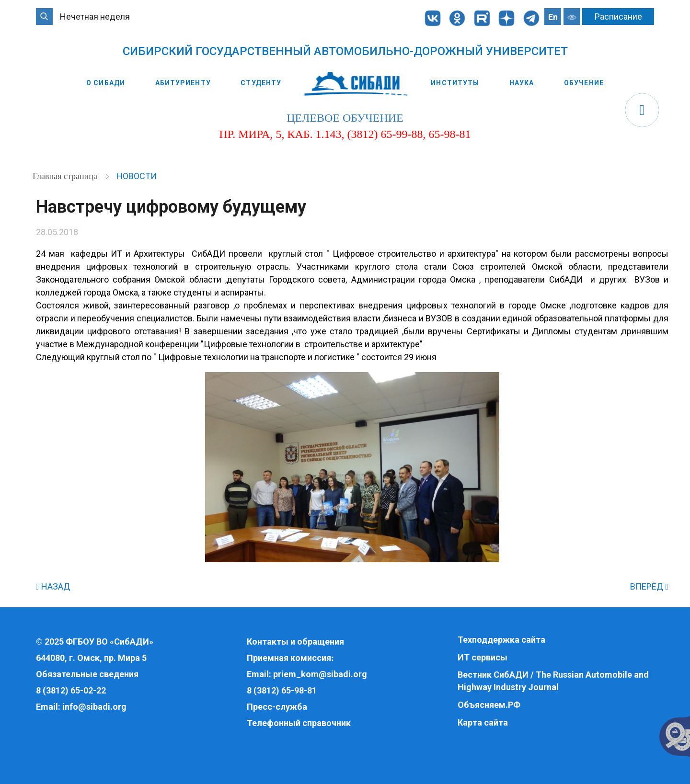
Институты (455, 83)
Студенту (261, 83)
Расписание (618, 17)
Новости (137, 176)
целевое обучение (345, 118)
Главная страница (66, 176)
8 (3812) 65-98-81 (282, 690)
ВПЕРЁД (649, 586)
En (553, 17)
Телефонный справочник (299, 723)
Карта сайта (483, 722)
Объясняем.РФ (489, 705)
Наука (522, 83)
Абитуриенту (183, 83)
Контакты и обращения (295, 642)
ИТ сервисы (483, 657)
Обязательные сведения (87, 674)
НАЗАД (53, 586)
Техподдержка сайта (501, 640)
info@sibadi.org (94, 707)
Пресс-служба (277, 707)
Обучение (584, 83)
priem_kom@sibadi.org (320, 674)
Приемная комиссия (289, 658)
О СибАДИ (106, 83)
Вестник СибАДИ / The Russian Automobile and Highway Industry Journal (553, 681)
